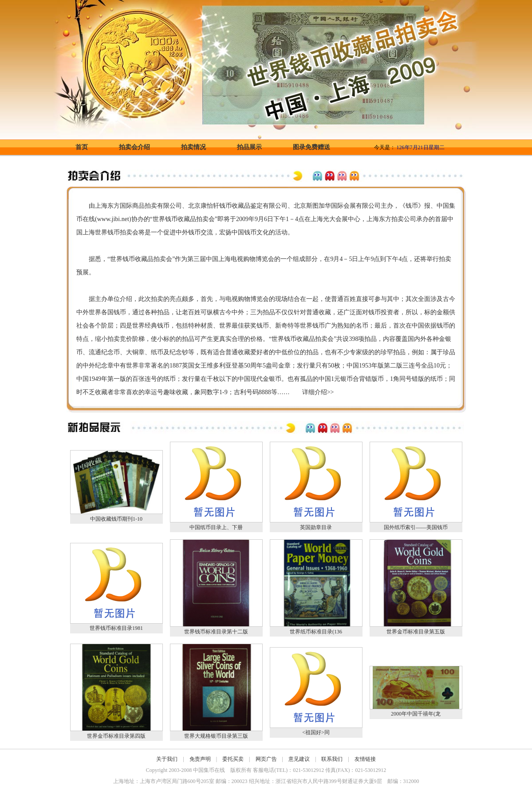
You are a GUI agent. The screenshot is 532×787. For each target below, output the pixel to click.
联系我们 (332, 759)
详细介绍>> (318, 392)
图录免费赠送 (311, 147)
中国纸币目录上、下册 (216, 527)
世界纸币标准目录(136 (316, 632)
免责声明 (200, 759)
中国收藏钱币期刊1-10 (116, 519)
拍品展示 (249, 147)
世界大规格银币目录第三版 (216, 736)
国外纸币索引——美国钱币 (416, 527)
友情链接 (365, 759)
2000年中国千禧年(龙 (416, 714)
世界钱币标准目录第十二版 (216, 632)
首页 (82, 147)
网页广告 (266, 759)
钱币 (225, 206)
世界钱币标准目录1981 (116, 628)
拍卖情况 (193, 147)
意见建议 (299, 759)
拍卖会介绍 (134, 147)
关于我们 (167, 759)
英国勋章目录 (316, 527)
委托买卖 (233, 759)
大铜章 (135, 352)
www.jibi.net (113, 219)
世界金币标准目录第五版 (416, 632)
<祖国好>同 (316, 732)
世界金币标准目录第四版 (116, 736)
